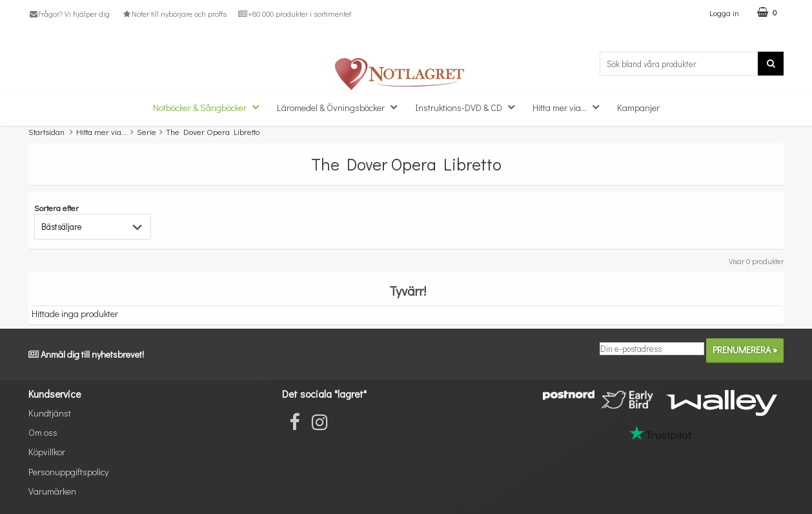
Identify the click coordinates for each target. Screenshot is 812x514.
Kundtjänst (50, 413)
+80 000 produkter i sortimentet (295, 14)
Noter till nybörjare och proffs (174, 14)
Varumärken (52, 491)
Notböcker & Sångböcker (210, 107)
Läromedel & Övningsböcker (341, 107)
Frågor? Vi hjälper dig (69, 14)
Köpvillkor (47, 452)
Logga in (724, 13)
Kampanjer (638, 108)
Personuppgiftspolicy (68, 472)
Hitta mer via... (570, 107)
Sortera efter (56, 208)
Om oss (43, 432)
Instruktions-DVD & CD (469, 107)
